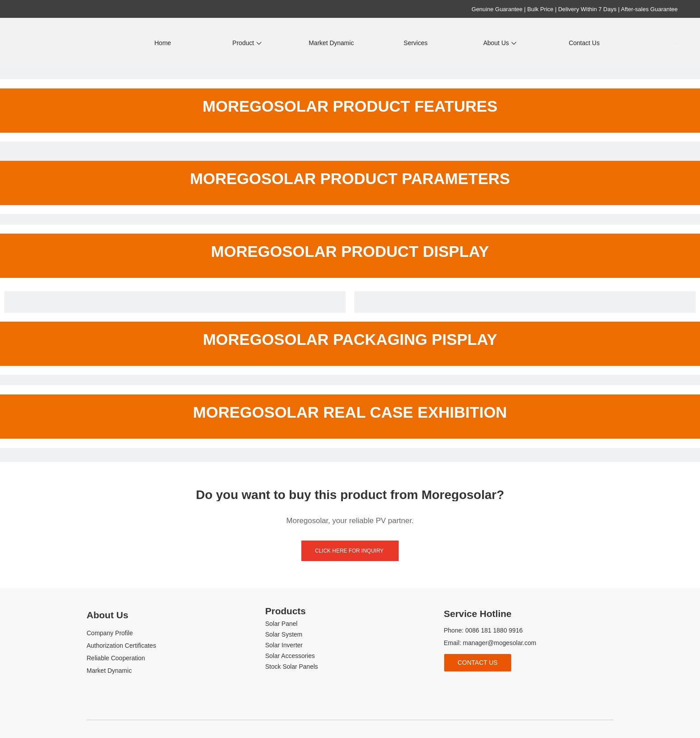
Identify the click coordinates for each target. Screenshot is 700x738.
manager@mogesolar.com (500, 643)
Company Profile (110, 633)
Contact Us (478, 663)
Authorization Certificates (121, 646)
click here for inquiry (350, 551)
